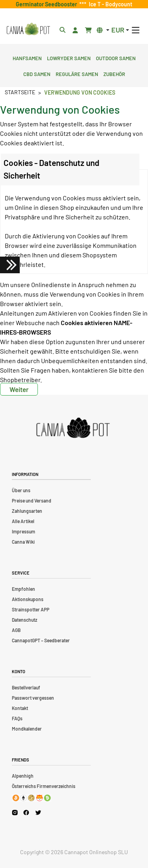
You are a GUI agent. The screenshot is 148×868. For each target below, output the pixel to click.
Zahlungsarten (27, 511)
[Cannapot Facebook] (26, 812)
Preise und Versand (32, 501)
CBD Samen (37, 73)
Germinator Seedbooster (48, 4)
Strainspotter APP (31, 609)
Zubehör (114, 73)
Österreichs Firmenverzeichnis (44, 786)
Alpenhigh (23, 776)
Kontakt (20, 708)
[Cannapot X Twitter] (38, 812)
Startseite (20, 92)
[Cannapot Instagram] (15, 812)
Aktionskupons (28, 599)
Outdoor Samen (116, 57)
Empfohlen (23, 589)
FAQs (17, 718)
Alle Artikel (23, 521)
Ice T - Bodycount (109, 4)
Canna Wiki (23, 542)
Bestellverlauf (26, 687)
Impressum (23, 531)
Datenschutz (24, 620)
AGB (16, 630)
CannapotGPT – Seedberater (41, 640)
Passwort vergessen (33, 698)
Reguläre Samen (77, 73)
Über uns (21, 490)
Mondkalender (27, 729)
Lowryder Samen (69, 57)
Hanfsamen (27, 57)
